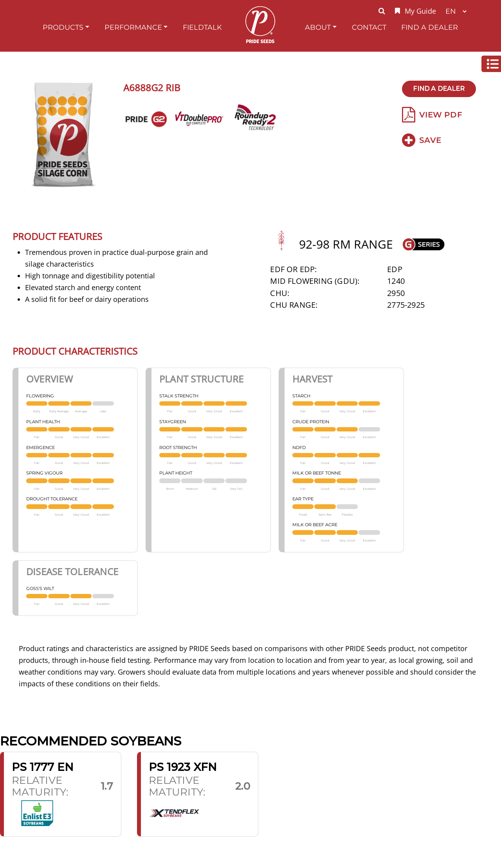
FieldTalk (202, 27)
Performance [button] (133, 27)
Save (422, 140)
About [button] (318, 27)
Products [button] (63, 27)
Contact (369, 27)
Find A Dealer (430, 27)
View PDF (432, 115)
